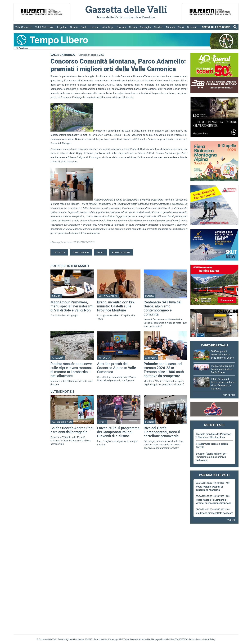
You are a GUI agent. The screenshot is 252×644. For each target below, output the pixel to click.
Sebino (74, 27)
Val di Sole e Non (45, 27)
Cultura (133, 27)
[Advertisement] (214, 536)
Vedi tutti (231, 520)
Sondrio (158, 27)
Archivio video (229, 395)
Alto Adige (108, 27)
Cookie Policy (209, 639)
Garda (84, 27)
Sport (181, 27)
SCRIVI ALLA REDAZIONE (216, 27)
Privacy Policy (195, 639)
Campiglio (145, 27)
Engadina (62, 27)
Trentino (95, 27)
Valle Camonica (24, 27)
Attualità (170, 27)
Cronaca (121, 27)
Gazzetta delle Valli (214, 610)
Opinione (192, 27)
